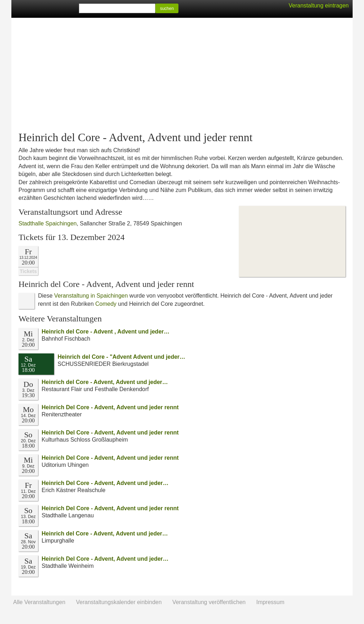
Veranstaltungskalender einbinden (119, 602)
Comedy (106, 304)
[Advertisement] (182, 75)
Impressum (270, 602)
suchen (167, 9)
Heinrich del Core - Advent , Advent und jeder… (106, 332)
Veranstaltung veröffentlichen (209, 602)
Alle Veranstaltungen (39, 602)
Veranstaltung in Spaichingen (91, 296)
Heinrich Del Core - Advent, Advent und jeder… (105, 483)
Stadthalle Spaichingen (48, 223)
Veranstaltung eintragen (319, 6)
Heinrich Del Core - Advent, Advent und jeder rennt (110, 407)
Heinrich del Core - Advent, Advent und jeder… (105, 382)
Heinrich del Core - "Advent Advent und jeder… (121, 357)
